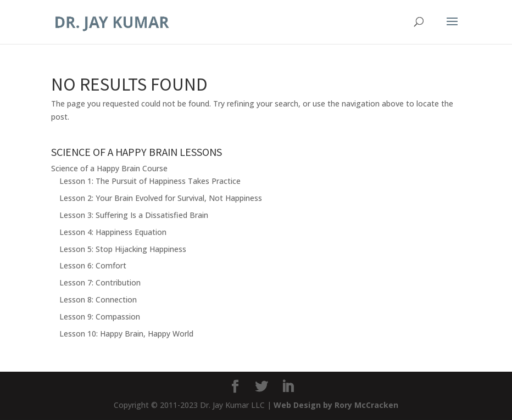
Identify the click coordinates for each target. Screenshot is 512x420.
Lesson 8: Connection (98, 299)
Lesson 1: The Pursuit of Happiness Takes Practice (150, 181)
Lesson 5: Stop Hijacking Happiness (123, 249)
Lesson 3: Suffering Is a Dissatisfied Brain (134, 215)
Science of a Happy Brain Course (109, 168)
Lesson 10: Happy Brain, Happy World (126, 334)
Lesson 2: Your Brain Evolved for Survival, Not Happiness (161, 198)
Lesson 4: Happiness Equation (113, 232)
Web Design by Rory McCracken (336, 405)
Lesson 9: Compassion (100, 317)
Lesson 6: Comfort (93, 265)
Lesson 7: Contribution (100, 282)
